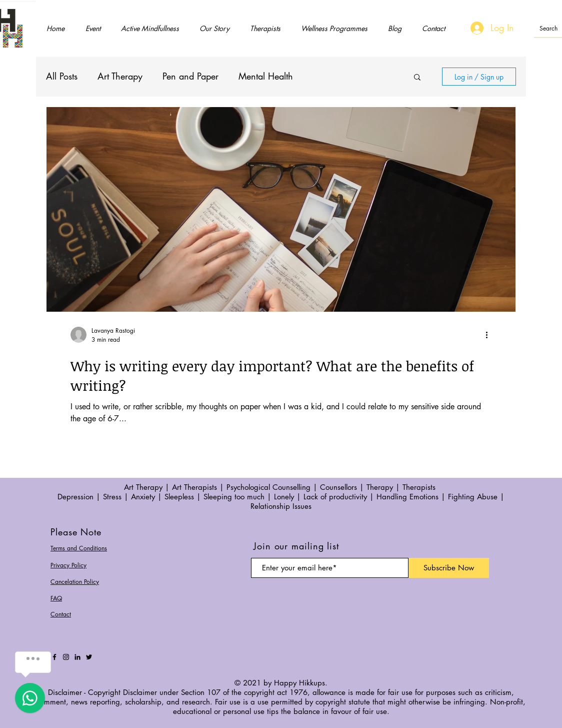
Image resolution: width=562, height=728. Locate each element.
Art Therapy (120, 76)
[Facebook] (54, 657)
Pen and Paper (190, 76)
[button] (417, 78)
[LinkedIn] (77, 657)
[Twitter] (89, 657)
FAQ (56, 598)
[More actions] (490, 335)
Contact (61, 614)
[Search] (550, 29)
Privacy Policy (68, 565)
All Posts (62, 76)
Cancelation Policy (75, 582)
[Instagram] (66, 657)
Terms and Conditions (79, 548)
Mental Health (266, 76)
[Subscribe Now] (449, 568)
